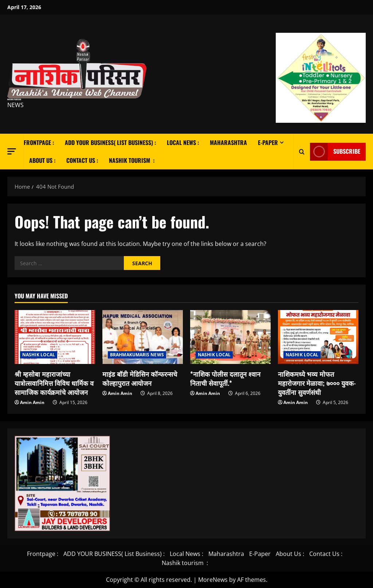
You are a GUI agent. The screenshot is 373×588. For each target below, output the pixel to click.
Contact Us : (82, 160)
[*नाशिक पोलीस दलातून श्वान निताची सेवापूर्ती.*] (230, 337)
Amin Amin (32, 402)
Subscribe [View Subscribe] (335, 151)
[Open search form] (302, 151)
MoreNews (213, 580)
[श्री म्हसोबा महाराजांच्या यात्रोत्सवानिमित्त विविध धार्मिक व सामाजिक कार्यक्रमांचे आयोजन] (55, 337)
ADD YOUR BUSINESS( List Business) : (110, 142)
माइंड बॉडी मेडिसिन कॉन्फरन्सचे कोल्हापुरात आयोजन (140, 378)
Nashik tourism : (132, 160)
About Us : (42, 160)
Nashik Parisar (14, 99)
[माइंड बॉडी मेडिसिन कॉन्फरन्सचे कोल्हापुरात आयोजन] (143, 337)
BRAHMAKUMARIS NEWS (137, 355)
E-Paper (268, 142)
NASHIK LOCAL (39, 355)
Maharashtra (228, 142)
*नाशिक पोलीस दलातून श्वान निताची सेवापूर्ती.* (225, 378)
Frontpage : (39, 142)
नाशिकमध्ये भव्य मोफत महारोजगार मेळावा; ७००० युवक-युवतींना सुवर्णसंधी (317, 383)
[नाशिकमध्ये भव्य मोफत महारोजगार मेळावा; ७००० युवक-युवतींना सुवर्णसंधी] (318, 337)
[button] (12, 151)
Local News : (183, 142)
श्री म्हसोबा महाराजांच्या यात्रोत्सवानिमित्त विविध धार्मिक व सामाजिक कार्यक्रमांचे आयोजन (54, 383)
